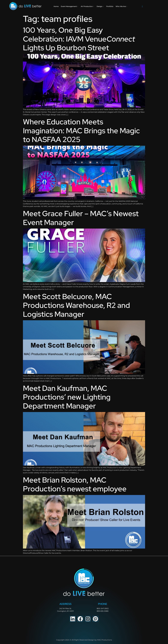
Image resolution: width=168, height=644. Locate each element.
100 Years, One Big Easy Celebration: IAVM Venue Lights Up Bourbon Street (79, 39)
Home (56, 6)
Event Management (69, 6)
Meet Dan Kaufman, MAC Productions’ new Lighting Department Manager (67, 397)
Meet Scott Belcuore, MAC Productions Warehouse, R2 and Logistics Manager (76, 305)
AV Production (87, 6)
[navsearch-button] (142, 6)
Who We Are (121, 6)
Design (100, 6)
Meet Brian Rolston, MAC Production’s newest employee (75, 484)
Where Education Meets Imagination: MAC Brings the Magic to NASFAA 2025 (81, 131)
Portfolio (110, 6)
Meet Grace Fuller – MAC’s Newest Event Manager (81, 218)
